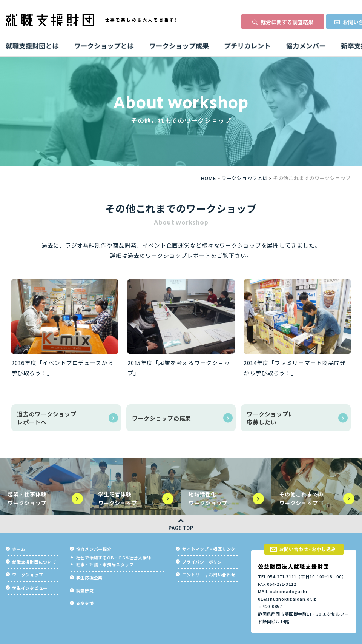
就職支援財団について (34, 562)
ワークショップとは (245, 178)
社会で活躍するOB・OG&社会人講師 (114, 558)
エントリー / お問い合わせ (209, 575)
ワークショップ (28, 575)
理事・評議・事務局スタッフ (105, 565)
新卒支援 (85, 603)
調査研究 (85, 591)
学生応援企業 (90, 578)
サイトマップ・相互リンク (209, 549)
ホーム (19, 549)
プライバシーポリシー (204, 562)
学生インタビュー (30, 588)
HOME (209, 178)
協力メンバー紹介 (94, 549)
